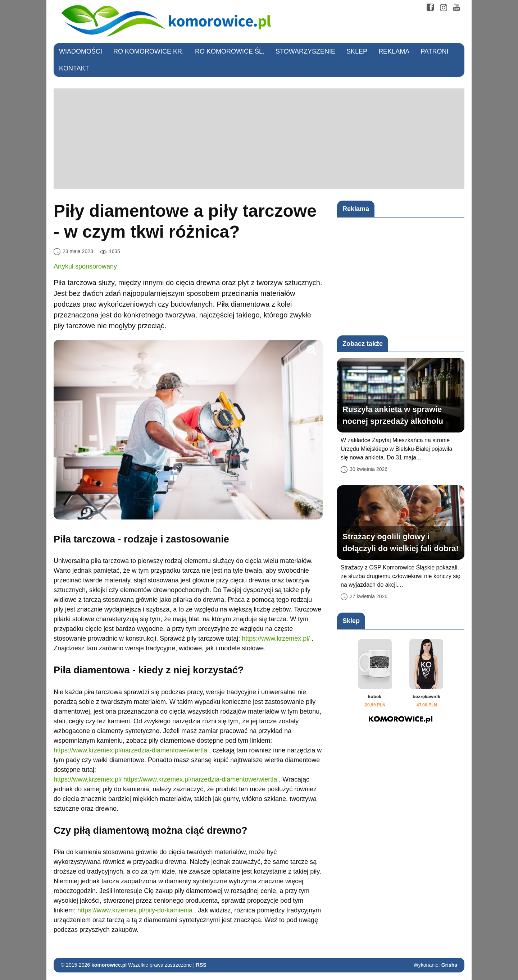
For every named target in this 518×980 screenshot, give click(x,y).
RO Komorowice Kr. (149, 51)
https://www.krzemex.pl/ (276, 638)
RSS (201, 965)
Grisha (449, 965)
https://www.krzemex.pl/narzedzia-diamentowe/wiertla (130, 750)
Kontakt (74, 68)
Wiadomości (81, 51)
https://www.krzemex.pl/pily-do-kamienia (135, 910)
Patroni (434, 51)
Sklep (357, 51)
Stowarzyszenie (305, 51)
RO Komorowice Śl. (230, 51)
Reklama (394, 51)
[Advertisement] (259, 139)
